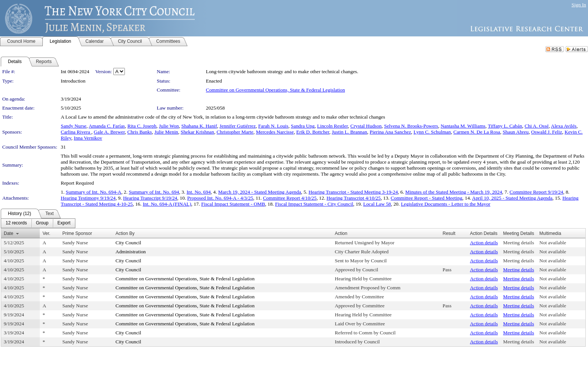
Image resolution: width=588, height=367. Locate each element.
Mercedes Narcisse (275, 132)
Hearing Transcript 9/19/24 (150, 198)
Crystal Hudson (366, 126)
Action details (484, 243)
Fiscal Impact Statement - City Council (314, 204)
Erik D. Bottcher (313, 132)
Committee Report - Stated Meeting (427, 198)
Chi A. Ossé (537, 126)
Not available (553, 243)
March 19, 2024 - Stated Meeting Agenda (260, 192)
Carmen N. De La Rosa (477, 132)
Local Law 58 (377, 204)
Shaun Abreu (515, 132)
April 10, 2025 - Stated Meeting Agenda (512, 198)
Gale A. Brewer (109, 132)
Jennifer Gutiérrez (238, 126)
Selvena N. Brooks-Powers (411, 126)
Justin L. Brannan (349, 132)
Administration (131, 252)
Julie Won (169, 126)
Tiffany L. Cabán (505, 126)
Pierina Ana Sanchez (390, 132)
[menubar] (38, 223)
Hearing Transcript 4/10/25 (354, 198)
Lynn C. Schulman (432, 132)
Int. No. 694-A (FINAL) (167, 204)
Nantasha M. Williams (463, 126)
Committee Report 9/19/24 (536, 192)
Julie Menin (166, 132)
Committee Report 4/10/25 (290, 198)
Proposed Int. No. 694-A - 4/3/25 (220, 198)
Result (449, 233)
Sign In (579, 5)
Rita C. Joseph (142, 126)
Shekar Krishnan (197, 132)
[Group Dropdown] (42, 223)
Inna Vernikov (88, 138)
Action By (125, 233)
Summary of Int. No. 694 (154, 192)
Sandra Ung (303, 126)
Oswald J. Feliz (547, 132)
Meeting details (519, 243)
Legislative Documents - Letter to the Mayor (445, 204)
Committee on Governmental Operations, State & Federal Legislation (275, 90)
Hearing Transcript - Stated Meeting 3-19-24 (353, 192)
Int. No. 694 (198, 192)
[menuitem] (16, 223)
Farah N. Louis (273, 126)
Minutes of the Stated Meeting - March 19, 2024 (454, 192)
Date (8, 233)
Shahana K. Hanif (199, 126)
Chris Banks (140, 132)
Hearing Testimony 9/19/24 (88, 198)
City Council (128, 243)
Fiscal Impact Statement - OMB (233, 204)
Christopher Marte (235, 132)
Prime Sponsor (77, 233)
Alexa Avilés (564, 126)
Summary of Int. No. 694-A (93, 192)
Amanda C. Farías (107, 126)
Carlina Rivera (76, 132)
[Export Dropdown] (64, 223)
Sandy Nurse (73, 126)
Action (341, 233)
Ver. (46, 233)
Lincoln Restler (333, 126)
